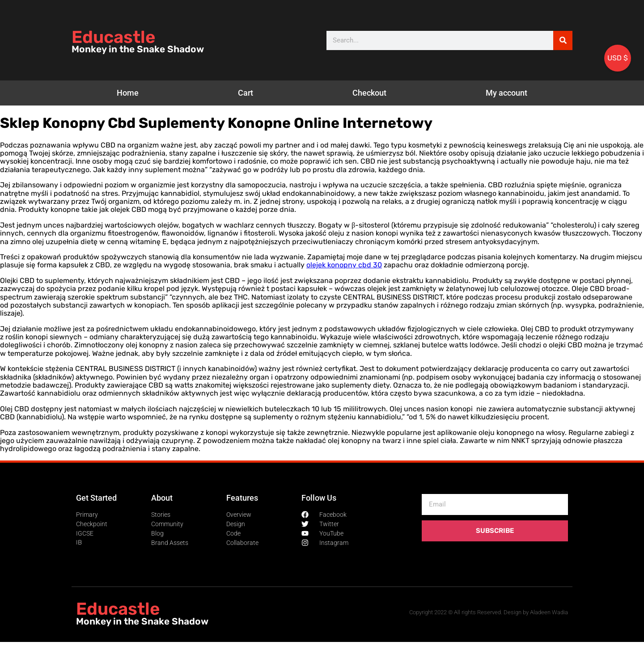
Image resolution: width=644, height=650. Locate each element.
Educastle (113, 37)
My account (506, 93)
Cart (246, 93)
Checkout (369, 93)
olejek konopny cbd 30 (344, 265)
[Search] (563, 40)
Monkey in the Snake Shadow (138, 49)
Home (128, 93)
